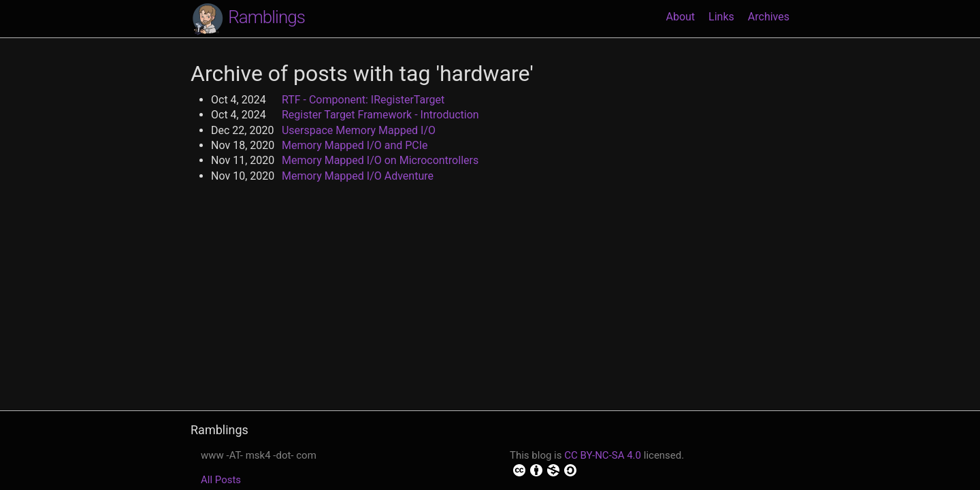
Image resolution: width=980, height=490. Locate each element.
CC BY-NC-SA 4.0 (603, 455)
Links (721, 17)
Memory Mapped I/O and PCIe (355, 145)
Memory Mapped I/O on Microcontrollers (380, 160)
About (680, 17)
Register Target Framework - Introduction (380, 115)
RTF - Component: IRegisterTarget (363, 100)
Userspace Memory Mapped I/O (359, 130)
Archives (769, 17)
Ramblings (248, 18)
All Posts (221, 480)
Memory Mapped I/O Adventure (358, 176)
